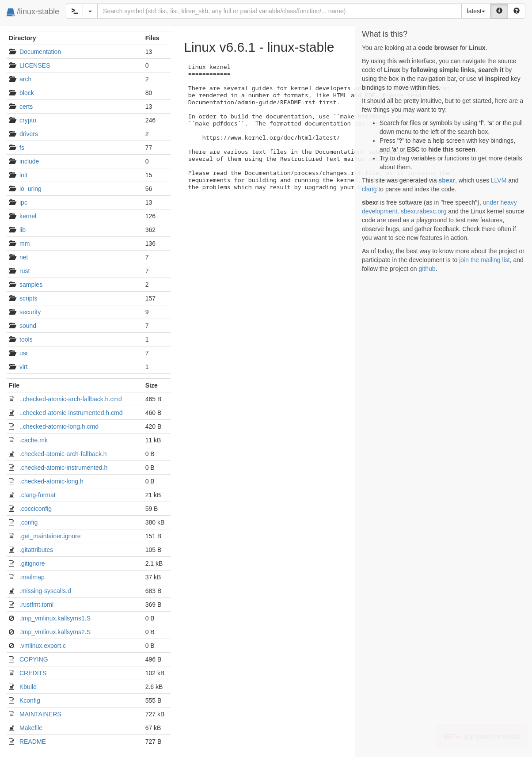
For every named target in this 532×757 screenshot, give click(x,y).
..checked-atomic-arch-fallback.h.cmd (71, 399)
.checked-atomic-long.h (51, 481)
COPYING (34, 659)
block (27, 93)
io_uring (30, 189)
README (33, 742)
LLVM (499, 180)
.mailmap (32, 577)
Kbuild (28, 687)
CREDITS (33, 673)
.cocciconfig (36, 509)
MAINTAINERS (40, 714)
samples (31, 285)
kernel (28, 216)
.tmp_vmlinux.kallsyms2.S (55, 632)
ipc (23, 202)
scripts (28, 298)
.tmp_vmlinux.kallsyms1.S (55, 618)
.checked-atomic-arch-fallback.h (63, 454)
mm (25, 243)
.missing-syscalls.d (45, 591)
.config (28, 522)
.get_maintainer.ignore (50, 536)
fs (22, 148)
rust (25, 271)
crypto (28, 120)
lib (23, 230)
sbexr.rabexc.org (424, 211)
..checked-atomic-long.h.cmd (59, 426)
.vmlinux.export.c (43, 646)
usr (24, 353)
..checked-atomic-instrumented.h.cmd (71, 413)
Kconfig (30, 700)
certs (26, 107)
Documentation (40, 52)
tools (26, 339)
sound (28, 326)
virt (24, 367)
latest (476, 11)
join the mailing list (484, 260)
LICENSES (35, 65)
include (29, 161)
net (24, 257)
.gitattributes (36, 550)
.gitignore (32, 563)
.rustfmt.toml (36, 605)
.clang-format (38, 495)
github (427, 269)
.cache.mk (34, 440)
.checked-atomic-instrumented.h (63, 468)
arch (25, 79)
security (30, 312)
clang (369, 189)
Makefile (31, 728)
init (23, 175)
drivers (29, 134)
